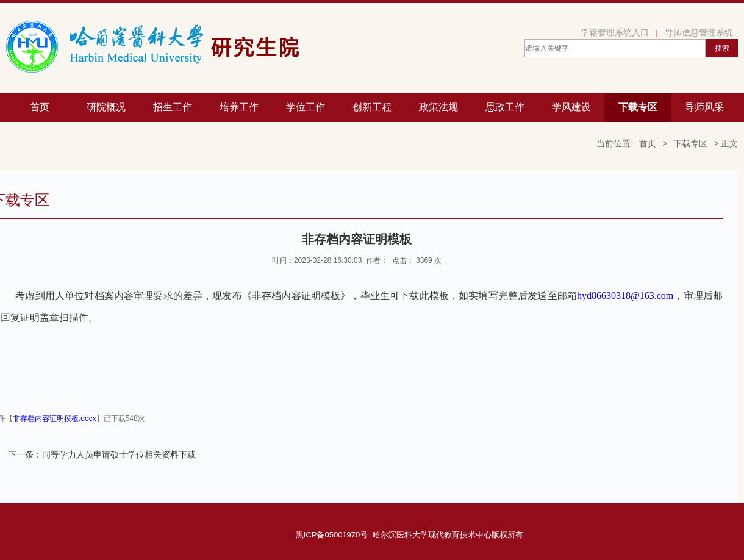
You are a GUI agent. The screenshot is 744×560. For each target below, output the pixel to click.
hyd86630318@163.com (625, 296)
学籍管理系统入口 (615, 32)
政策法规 (438, 107)
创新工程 (372, 107)
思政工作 (505, 107)
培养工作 (239, 107)
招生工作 (173, 107)
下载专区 (638, 107)
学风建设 (571, 107)
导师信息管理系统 (699, 32)
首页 (40, 107)
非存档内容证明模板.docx (55, 418)
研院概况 (106, 107)
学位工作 (306, 107)
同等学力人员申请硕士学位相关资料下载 (119, 454)
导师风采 (704, 107)
